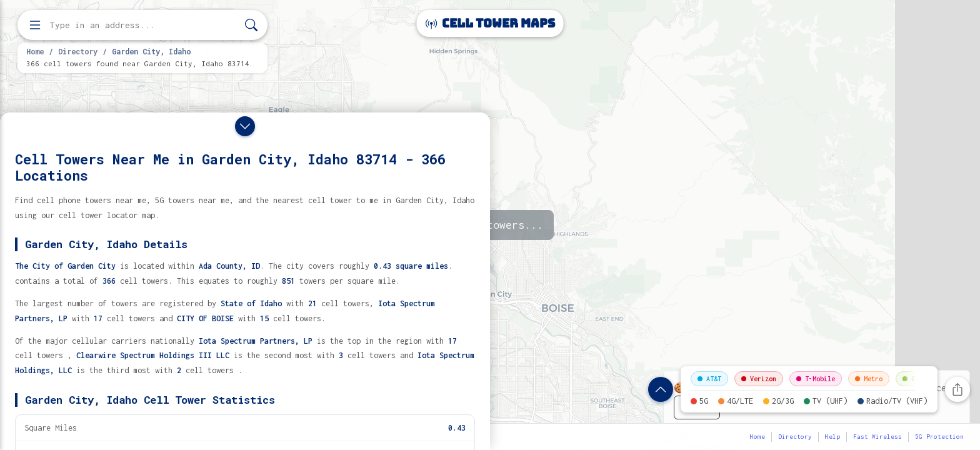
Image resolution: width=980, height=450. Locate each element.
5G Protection (939, 437)
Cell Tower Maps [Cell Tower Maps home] (490, 23)
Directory (78, 51)
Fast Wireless (877, 437)
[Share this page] (957, 389)
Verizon (759, 379)
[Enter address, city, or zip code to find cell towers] (144, 25)
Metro (869, 379)
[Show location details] (661, 389)
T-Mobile (816, 379)
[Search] (251, 25)
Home (35, 51)
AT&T (709, 379)
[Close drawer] (245, 126)
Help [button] (832, 437)
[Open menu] (35, 25)
